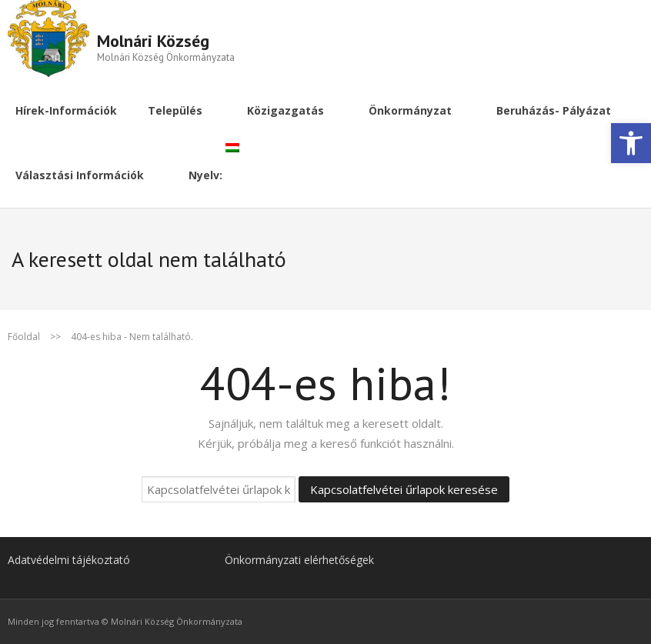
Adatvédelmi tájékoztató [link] (69, 560)
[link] (631, 143)
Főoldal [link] (24, 337)
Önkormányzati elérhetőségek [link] (299, 560)
